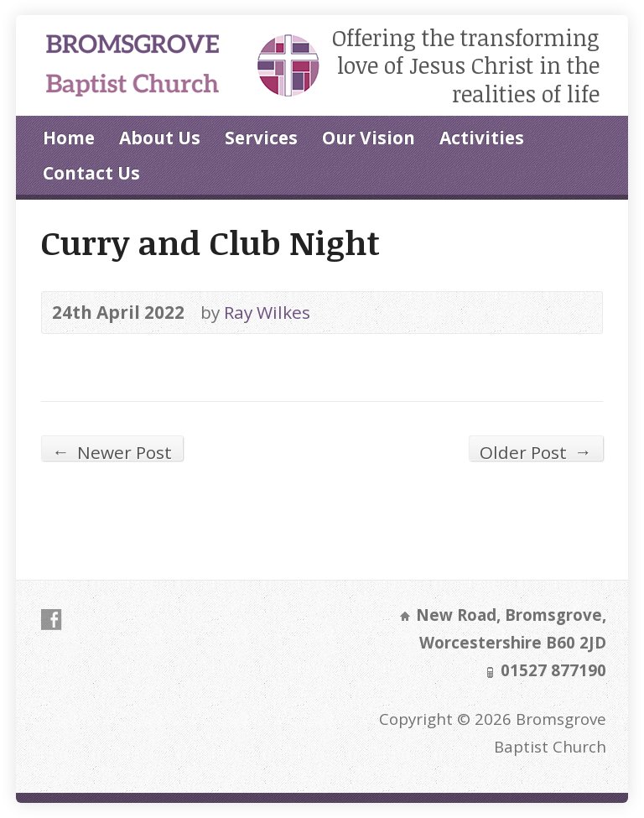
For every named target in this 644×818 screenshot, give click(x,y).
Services (261, 138)
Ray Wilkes (267, 312)
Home (69, 138)
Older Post (536, 450)
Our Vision (369, 138)
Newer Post (112, 450)
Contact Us (91, 173)
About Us (160, 138)
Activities (482, 138)
